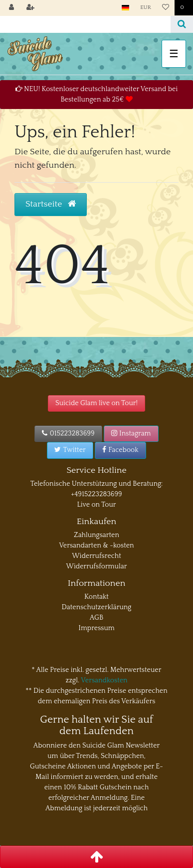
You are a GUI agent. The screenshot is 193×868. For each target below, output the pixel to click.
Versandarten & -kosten (96, 545)
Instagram (131, 434)
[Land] (125, 8)
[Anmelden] (11, 8)
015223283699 (68, 434)
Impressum (96, 628)
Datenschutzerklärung (97, 607)
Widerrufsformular (97, 566)
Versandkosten (104, 680)
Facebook (120, 450)
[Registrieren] (30, 8)
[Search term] (85, 24)
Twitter (70, 450)
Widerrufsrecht (96, 556)
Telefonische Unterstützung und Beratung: (97, 484)
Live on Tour (96, 505)
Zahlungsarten (96, 535)
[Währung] (146, 8)
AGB (96, 618)
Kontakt (96, 597)
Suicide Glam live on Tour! (96, 403)
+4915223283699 (96, 494)
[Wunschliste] (166, 8)
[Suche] (182, 24)
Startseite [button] (51, 204)
